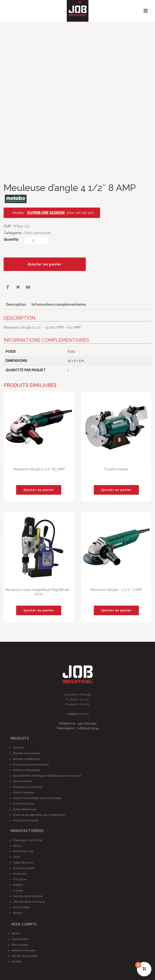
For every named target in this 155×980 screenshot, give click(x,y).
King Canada (21, 907)
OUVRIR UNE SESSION (46, 213)
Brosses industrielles (27, 753)
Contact (17, 961)
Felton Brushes (23, 863)
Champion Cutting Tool (28, 840)
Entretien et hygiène (27, 770)
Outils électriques (37, 233)
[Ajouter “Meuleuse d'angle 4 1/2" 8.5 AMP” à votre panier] (39, 490)
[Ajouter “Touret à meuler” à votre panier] (116, 490)
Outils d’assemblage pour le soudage (37, 798)
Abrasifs (18, 748)
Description (16, 304)
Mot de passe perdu (25, 956)
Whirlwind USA (23, 851)
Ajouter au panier (45, 264)
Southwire (20, 874)
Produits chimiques (26, 820)
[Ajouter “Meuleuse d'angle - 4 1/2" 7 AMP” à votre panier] (116, 610)
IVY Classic (20, 879)
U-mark (18, 891)
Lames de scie (23, 781)
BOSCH (18, 913)
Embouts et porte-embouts (31, 764)
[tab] (16, 305)
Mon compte (20, 945)
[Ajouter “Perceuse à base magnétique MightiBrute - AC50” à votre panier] (39, 610)
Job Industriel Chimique (29, 902)
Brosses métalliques (26, 759)
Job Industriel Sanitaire (28, 896)
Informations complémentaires (59, 304)
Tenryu (18, 846)
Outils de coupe (23, 804)
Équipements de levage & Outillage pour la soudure (47, 776)
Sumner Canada (24, 868)
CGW (17, 857)
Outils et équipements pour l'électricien (39, 815)
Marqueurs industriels (28, 787)
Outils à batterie (23, 792)
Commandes (20, 939)
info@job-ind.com (78, 714)
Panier (16, 933)
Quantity (11, 239)
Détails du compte (24, 950)
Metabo (18, 885)
